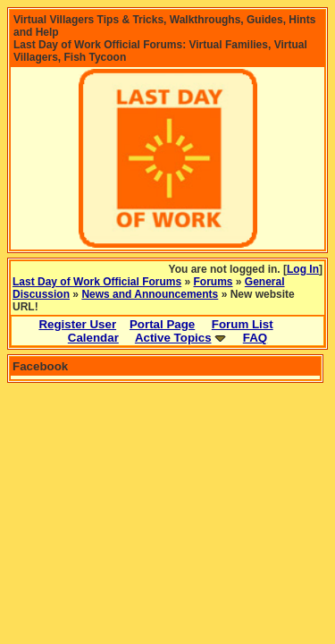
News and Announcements (150, 294)
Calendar (93, 338)
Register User (77, 324)
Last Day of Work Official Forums (97, 282)
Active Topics (173, 338)
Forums (214, 282)
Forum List (243, 324)
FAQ (255, 338)
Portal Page (162, 324)
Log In (303, 269)
